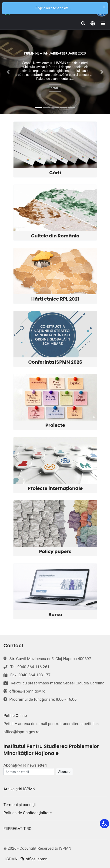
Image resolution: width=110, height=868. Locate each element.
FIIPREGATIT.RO (18, 829)
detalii (55, 88)
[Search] (83, 23)
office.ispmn (34, 859)
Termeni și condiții (20, 805)
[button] (8, 72)
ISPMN (11, 859)
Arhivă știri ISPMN (19, 789)
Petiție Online (15, 716)
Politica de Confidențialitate (28, 813)
